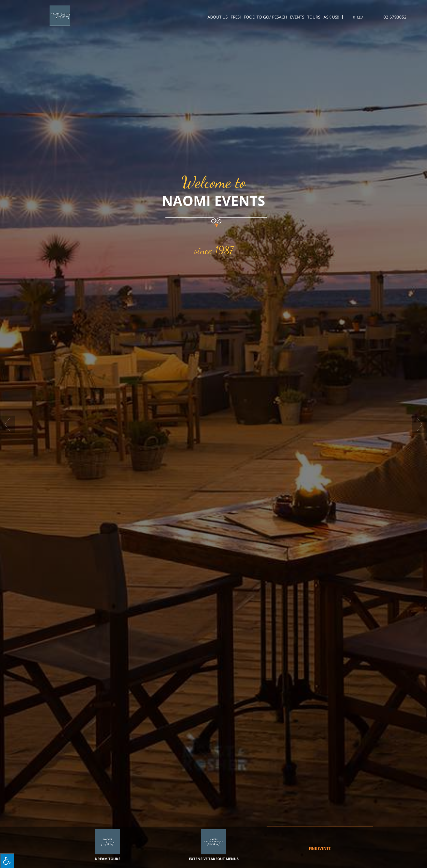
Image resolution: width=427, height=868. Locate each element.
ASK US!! (331, 17)
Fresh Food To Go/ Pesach (259, 17)
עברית (358, 17)
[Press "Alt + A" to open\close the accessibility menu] (7, 861)
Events (297, 17)
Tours (314, 17)
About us (218, 17)
